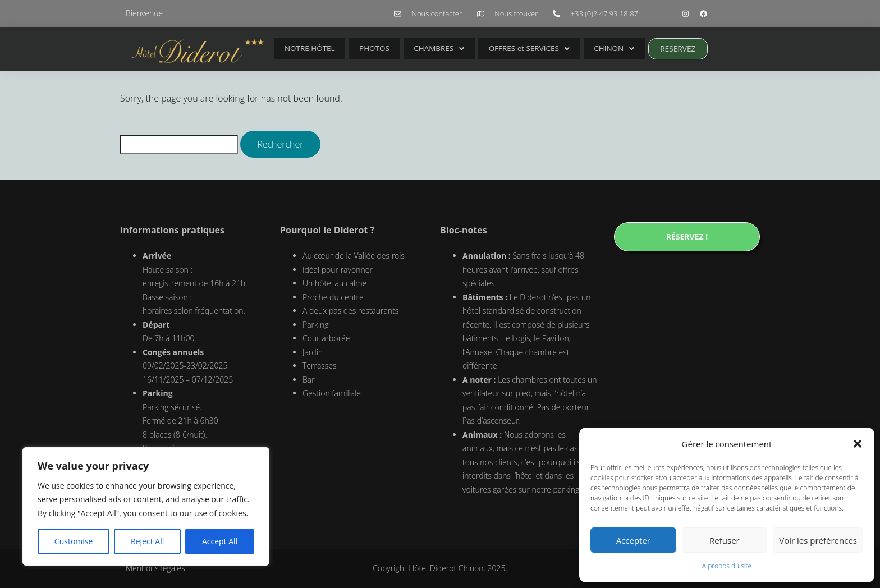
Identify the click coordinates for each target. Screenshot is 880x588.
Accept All (220, 541)
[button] (858, 444)
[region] (146, 507)
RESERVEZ (642, 48)
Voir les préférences (818, 540)
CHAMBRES (420, 48)
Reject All (147, 541)
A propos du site (727, 566)
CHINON (584, 48)
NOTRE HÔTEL (306, 48)
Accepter (633, 540)
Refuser (725, 540)
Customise (74, 541)
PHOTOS (364, 48)
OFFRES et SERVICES (505, 48)
